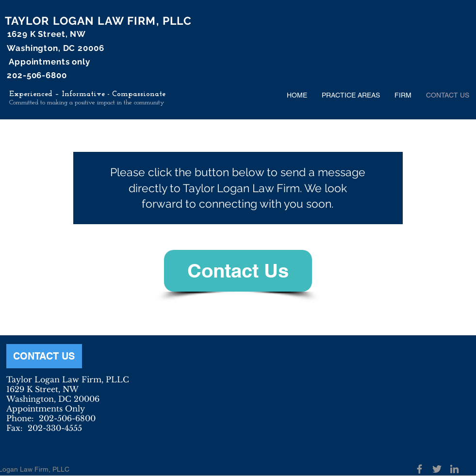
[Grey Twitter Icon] (437, 469)
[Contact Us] (238, 271)
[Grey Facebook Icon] (419, 469)
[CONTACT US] (44, 356)
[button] (351, 95)
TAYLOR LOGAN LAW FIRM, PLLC (98, 21)
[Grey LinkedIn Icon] (454, 469)
